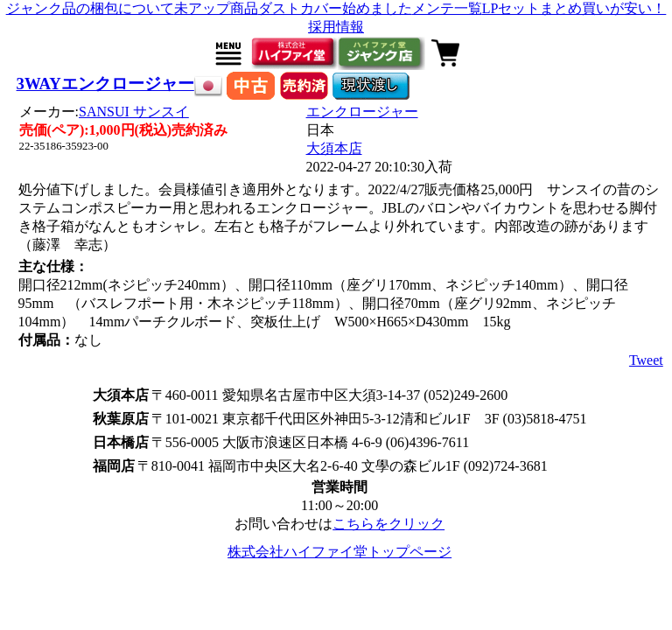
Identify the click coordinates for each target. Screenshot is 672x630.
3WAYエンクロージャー (105, 84)
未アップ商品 (216, 8)
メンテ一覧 (447, 8)
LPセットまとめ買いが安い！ (574, 8)
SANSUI (134, 112)
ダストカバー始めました (335, 8)
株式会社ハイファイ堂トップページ (339, 552)
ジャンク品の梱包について (90, 8)
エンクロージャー (362, 112)
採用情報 (336, 27)
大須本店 (334, 148)
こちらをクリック (388, 524)
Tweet (646, 360)
